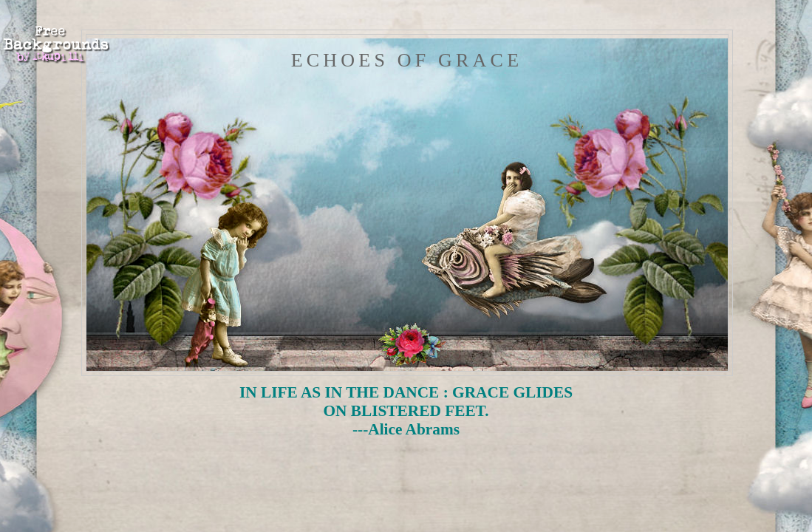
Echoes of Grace (407, 60)
